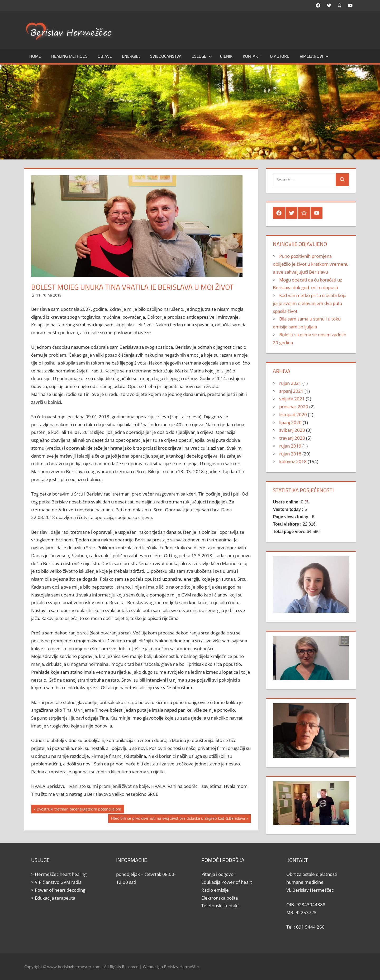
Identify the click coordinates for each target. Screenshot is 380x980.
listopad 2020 (293, 414)
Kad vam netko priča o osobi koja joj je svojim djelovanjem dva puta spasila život (310, 303)
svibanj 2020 (292, 430)
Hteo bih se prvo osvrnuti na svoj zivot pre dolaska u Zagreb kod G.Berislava (178, 819)
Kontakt (251, 56)
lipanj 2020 (290, 422)
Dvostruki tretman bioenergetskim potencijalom (79, 810)
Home (35, 56)
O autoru (280, 56)
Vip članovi (314, 56)
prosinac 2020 (294, 407)
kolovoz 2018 (293, 461)
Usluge (202, 56)
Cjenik (226, 56)
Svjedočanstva (166, 56)
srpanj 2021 (291, 391)
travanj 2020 (292, 438)
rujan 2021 (290, 383)
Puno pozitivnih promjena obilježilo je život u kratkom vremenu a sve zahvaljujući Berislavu (311, 264)
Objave (105, 56)
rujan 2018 (290, 454)
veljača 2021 (292, 399)
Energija (131, 56)
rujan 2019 (290, 446)
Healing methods (69, 56)
